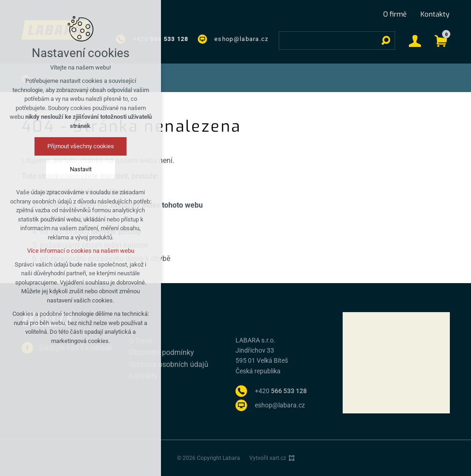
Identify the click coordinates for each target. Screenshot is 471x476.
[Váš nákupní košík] (441, 40)
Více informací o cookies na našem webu (81, 251)
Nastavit (81, 169)
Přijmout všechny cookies (81, 146)
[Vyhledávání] (386, 41)
